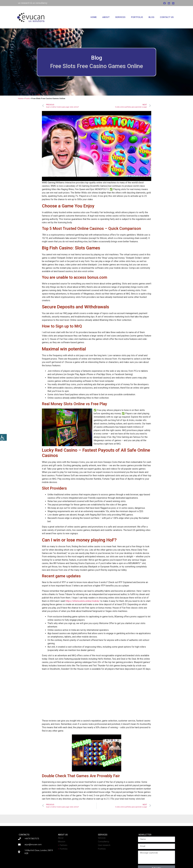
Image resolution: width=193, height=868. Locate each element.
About (106, 17)
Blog (151, 17)
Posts (27, 98)
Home (94, 17)
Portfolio (137, 17)
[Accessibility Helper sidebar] (3, 437)
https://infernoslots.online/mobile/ (83, 601)
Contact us (167, 17)
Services (120, 17)
